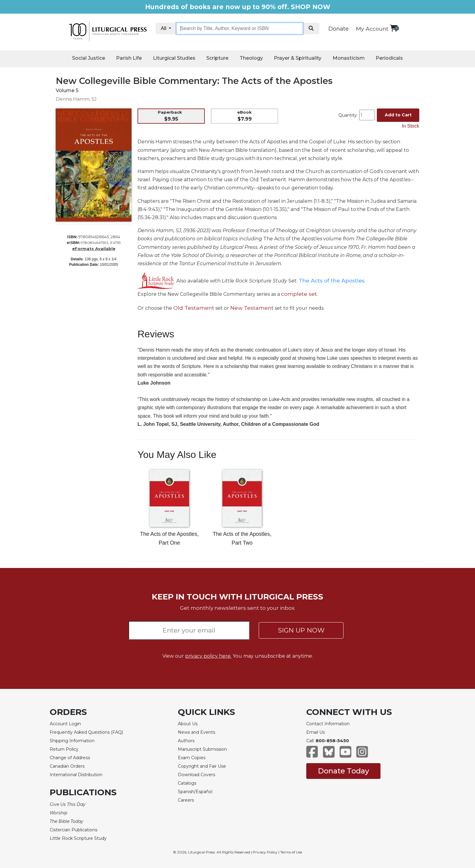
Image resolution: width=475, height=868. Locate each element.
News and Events (196, 732)
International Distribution (76, 775)
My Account (372, 29)
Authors (186, 741)
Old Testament (194, 308)
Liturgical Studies (174, 58)
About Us (188, 724)
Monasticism (349, 58)
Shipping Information (72, 741)
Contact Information (328, 724)
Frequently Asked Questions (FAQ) (86, 732)
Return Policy (64, 749)
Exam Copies (192, 758)
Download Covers (196, 775)
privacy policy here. (208, 656)
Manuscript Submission (202, 749)
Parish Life (129, 58)
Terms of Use (291, 852)
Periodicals (389, 58)
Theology (251, 58)
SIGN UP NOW (301, 630)
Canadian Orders (67, 766)
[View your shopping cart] (394, 28)
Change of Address (70, 758)
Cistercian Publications (73, 830)
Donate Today (343, 771)
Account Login (65, 724)
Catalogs (187, 783)
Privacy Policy (265, 852)
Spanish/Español (195, 792)
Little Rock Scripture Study (78, 838)
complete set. (299, 294)
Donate (339, 29)
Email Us (316, 732)
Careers (186, 800)
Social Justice (89, 58)
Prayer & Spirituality (298, 58)
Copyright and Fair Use (202, 766)
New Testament (252, 308)
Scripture (217, 58)
